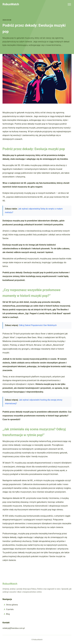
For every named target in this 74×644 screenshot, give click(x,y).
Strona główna (12, 605)
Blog (8, 614)
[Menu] (69, 4)
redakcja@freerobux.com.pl (14, 628)
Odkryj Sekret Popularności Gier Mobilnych (38, 325)
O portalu (10, 609)
